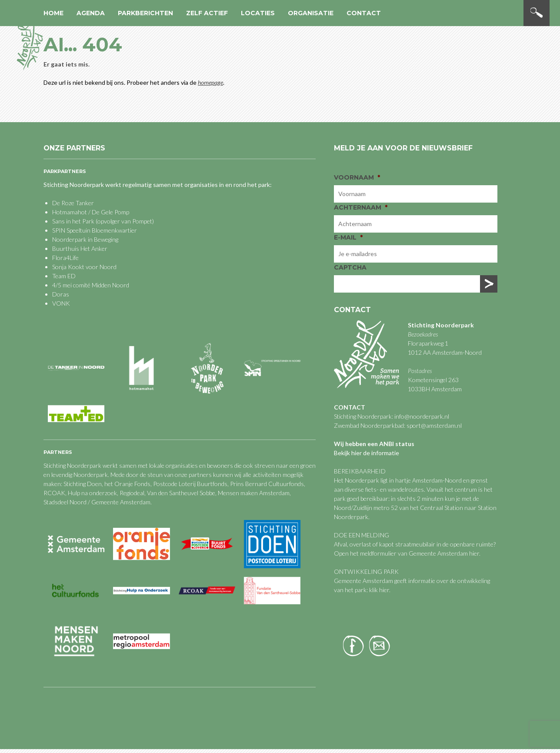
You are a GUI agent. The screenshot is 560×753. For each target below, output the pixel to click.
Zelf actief (207, 13)
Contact (364, 13)
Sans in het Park (73, 221)
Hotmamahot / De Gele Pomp (91, 212)
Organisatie (311, 13)
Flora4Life (65, 258)
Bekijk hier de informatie (367, 453)
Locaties (258, 13)
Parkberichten (145, 13)
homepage (210, 82)
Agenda (91, 13)
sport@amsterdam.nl (434, 425)
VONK (61, 303)
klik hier (378, 590)
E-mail (348, 237)
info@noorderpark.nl (422, 416)
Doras (61, 294)
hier (474, 553)
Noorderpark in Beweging (85, 239)
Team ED (64, 276)
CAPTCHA (350, 267)
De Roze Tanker (73, 203)
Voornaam (357, 177)
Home (53, 13)
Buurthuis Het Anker (80, 248)
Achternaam (361, 207)
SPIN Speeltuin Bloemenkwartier (95, 230)
